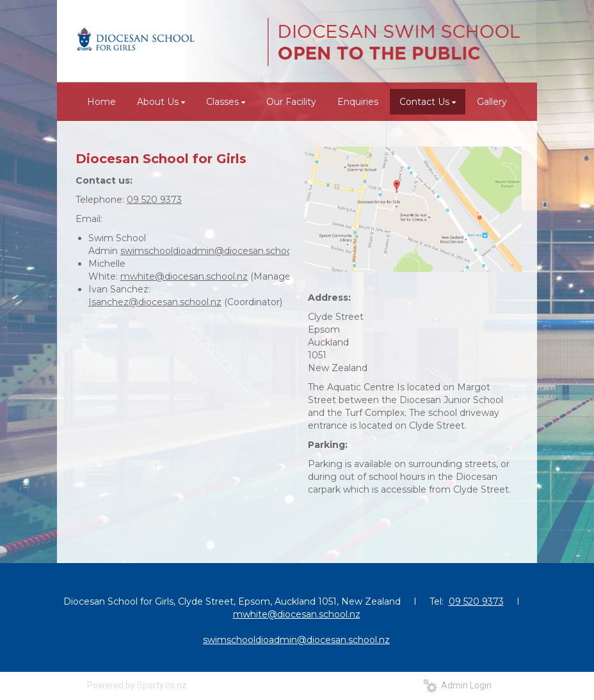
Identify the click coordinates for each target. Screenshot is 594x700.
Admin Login (457, 685)
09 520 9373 (154, 200)
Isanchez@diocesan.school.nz (155, 302)
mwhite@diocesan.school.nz (184, 276)
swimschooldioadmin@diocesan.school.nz (214, 251)
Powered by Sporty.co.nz (137, 685)
